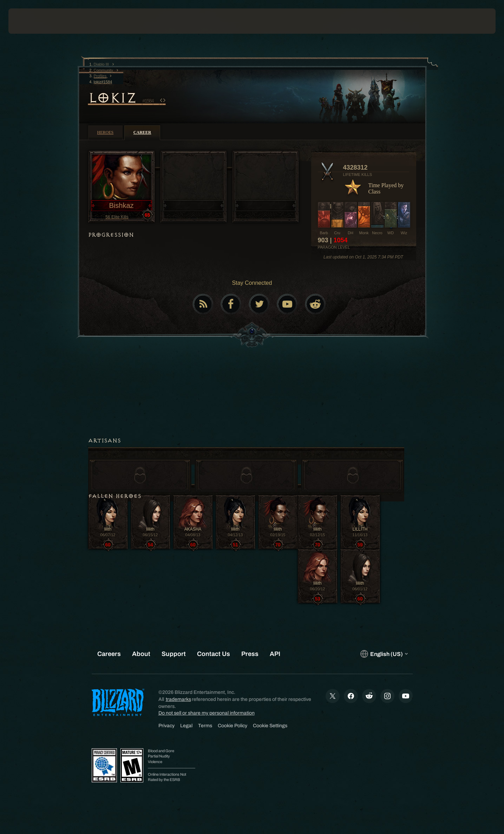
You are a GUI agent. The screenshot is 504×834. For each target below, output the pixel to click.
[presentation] (34, 21)
